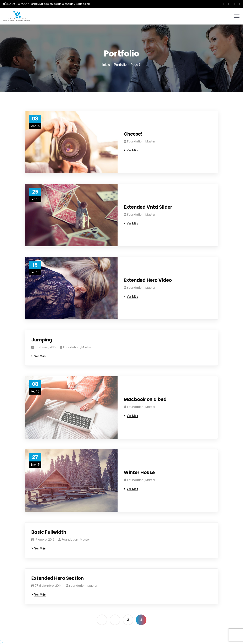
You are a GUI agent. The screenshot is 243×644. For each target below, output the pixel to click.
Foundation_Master (141, 141)
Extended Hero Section (58, 578)
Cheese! (133, 134)
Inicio (106, 65)
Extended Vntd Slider (148, 207)
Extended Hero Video (148, 280)
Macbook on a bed (145, 399)
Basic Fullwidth (49, 532)
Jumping (42, 340)
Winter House (139, 473)
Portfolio (120, 65)
